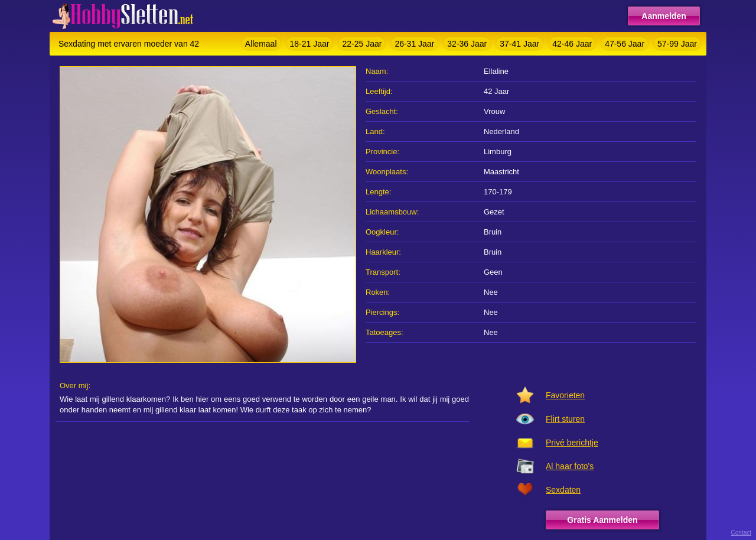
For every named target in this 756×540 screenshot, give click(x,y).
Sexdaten (563, 490)
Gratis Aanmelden (602, 520)
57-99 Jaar (677, 44)
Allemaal (261, 44)
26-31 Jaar (414, 44)
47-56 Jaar (625, 44)
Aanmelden (664, 16)
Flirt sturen (565, 419)
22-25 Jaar (362, 44)
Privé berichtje (572, 443)
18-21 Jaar (310, 44)
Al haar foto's (570, 466)
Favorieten (565, 395)
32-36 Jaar (467, 44)
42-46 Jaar (572, 44)
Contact (741, 533)
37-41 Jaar (519, 44)
